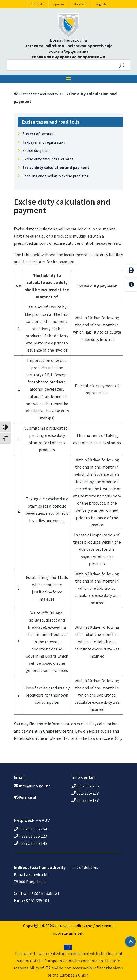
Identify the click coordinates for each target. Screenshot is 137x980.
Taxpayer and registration (44, 142)
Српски (59, 4)
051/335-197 (85, 800)
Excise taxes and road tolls (41, 94)
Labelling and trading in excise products (55, 176)
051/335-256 (85, 786)
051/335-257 (85, 793)
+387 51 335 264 (30, 829)
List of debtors (85, 867)
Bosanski (37, 4)
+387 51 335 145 (30, 843)
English (101, 4)
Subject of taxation (38, 134)
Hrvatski (80, 4)
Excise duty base (37, 150)
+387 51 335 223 (30, 836)
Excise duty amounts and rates (48, 159)
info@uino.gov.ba (35, 786)
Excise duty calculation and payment (56, 167)
